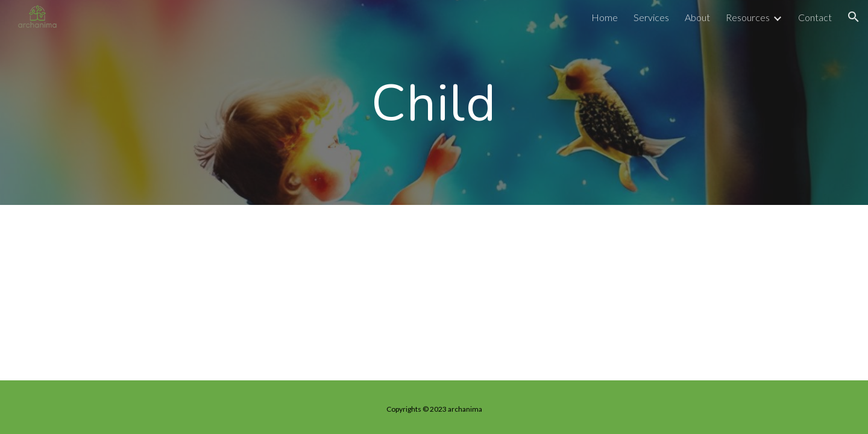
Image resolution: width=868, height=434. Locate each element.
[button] (854, 17)
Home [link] (605, 17)
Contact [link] (815, 17)
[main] (434, 102)
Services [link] (651, 17)
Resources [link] (748, 17)
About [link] (697, 17)
